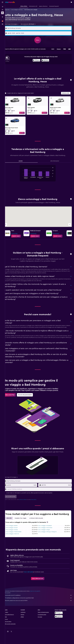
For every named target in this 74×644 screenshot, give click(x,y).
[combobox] (14, 24)
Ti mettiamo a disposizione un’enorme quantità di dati (40, 608)
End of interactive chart (23, 181)
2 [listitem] (13, 112)
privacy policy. (37, 506)
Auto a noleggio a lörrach (15, 537)
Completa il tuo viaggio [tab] (24, 528)
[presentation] (47, 61)
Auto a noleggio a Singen (46, 539)
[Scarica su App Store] (47, 62)
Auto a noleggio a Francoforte (47, 537)
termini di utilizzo (26, 506)
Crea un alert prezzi (32, 582)
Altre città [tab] (13, 528)
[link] (20, 239)
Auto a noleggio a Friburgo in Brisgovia (49, 541)
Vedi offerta (24, 114)
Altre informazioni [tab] (56, 164)
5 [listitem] (31, 112)
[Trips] (2, 17)
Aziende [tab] (23, 164)
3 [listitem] (34, 112)
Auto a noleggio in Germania (21, 10)
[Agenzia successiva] (70, 228)
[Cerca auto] (2, 13)
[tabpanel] (40, 178)
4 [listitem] (10, 112)
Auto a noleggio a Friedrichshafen (17, 541)
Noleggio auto (10, 10)
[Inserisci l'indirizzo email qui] (41, 496)
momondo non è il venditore (40, 605)
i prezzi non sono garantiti (39, 601)
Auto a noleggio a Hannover (16, 543)
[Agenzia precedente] (9, 228)
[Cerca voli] (2, 7)
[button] (2, 2)
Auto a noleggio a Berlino (15, 535)
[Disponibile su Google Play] (38, 62)
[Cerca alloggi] (2, 10)
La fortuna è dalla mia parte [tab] (40, 528)
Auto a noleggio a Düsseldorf (47, 535)
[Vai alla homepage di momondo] (10, 2)
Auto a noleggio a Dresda (15, 539)
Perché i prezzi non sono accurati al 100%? (40, 610)
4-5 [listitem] (17, 112)
